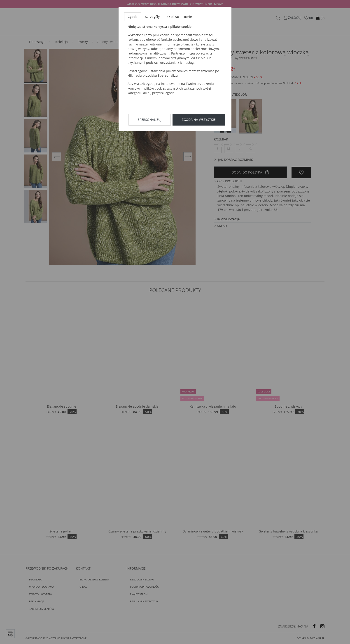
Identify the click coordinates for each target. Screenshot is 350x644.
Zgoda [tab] (133, 17)
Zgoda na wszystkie (199, 120)
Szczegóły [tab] (152, 17)
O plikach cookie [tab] (180, 17)
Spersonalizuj (150, 120)
